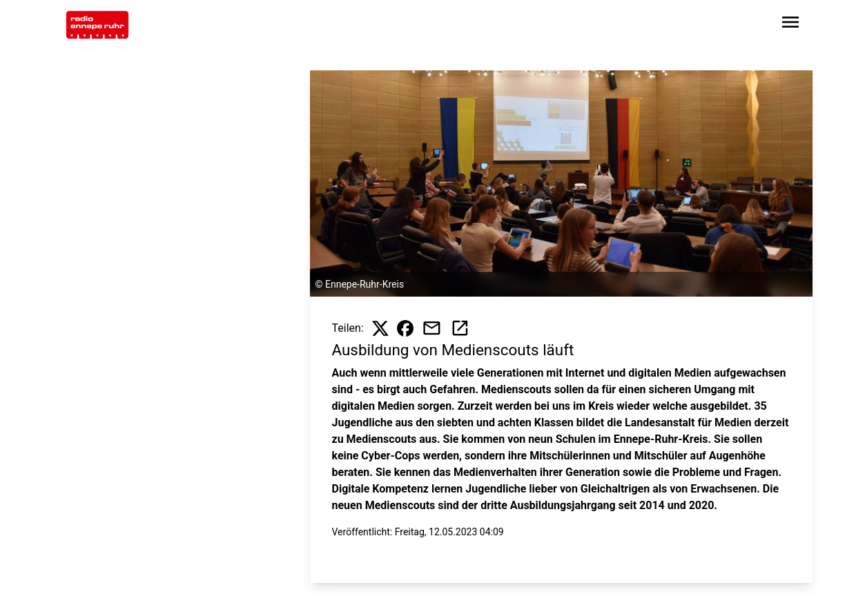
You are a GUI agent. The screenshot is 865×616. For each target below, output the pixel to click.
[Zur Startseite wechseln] (97, 25)
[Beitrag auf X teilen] (380, 328)
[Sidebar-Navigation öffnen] (790, 24)
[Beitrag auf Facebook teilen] (405, 328)
